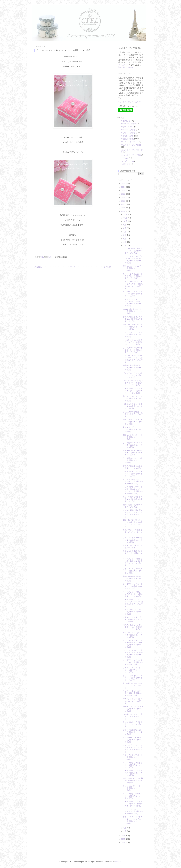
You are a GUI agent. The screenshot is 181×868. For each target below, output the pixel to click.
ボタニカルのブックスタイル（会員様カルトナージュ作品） (133, 406)
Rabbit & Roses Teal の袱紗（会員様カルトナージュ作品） (133, 780)
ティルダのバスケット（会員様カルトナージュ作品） (133, 788)
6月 (125, 235)
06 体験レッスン (127, 136)
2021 (123, 197)
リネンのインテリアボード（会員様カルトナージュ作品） (133, 619)
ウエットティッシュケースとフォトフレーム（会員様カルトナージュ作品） (133, 302)
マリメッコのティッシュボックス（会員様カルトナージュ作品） (133, 481)
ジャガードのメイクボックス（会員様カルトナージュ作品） (133, 327)
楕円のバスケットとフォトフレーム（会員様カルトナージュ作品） (133, 627)
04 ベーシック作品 (128, 130)
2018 (123, 208)
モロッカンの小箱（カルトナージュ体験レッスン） (133, 553)
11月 (125, 218)
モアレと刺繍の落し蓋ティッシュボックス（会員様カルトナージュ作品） (133, 513)
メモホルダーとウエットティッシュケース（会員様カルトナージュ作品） (133, 748)
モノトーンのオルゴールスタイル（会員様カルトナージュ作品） (133, 276)
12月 (125, 214)
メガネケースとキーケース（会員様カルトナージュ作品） (133, 670)
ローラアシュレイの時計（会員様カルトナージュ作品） (133, 612)
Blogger (118, 862)
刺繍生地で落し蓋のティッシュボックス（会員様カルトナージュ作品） (133, 523)
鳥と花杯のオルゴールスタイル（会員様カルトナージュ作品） (133, 453)
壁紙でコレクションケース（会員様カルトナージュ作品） (133, 422)
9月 (125, 225)
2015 (123, 839)
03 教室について (127, 127)
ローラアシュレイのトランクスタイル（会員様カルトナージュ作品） (133, 804)
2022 (123, 194)
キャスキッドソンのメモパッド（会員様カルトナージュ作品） (133, 474)
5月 (125, 239)
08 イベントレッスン (129, 142)
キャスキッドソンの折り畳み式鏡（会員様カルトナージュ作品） (133, 693)
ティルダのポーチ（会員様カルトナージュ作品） (133, 724)
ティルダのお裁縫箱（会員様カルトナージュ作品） (133, 414)
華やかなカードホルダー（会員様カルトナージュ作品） (133, 268)
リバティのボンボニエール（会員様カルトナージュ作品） (133, 796)
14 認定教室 (125, 164)
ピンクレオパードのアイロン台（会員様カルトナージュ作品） (133, 294)
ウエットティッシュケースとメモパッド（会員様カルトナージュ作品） (133, 285)
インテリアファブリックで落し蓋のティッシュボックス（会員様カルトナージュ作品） (133, 490)
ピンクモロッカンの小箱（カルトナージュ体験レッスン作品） (133, 375)
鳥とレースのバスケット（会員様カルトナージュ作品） (133, 398)
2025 (123, 183)
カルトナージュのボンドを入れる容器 (133, 547)
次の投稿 (38, 267)
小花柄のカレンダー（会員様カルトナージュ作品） (133, 716)
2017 (123, 211)
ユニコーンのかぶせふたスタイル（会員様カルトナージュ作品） (133, 251)
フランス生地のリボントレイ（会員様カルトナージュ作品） (133, 540)
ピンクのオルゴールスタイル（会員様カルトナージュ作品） (133, 445)
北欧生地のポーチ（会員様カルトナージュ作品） (133, 686)
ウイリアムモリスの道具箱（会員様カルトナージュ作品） (133, 571)
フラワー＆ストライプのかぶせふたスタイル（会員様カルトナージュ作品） (133, 259)
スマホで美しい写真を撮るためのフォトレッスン (133, 532)
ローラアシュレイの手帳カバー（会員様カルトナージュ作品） (133, 586)
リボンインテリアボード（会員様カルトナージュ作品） (133, 757)
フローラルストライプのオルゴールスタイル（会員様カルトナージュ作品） (133, 820)
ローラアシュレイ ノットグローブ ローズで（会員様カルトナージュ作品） (133, 603)
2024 (123, 187)
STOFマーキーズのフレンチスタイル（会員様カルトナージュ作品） (133, 383)
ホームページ (124, 65)
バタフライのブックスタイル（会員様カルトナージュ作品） (133, 635)
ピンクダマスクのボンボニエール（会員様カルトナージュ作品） (133, 350)
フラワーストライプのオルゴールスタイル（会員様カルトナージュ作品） (133, 359)
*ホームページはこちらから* (130, 102)
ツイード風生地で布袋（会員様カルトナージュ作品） (133, 732)
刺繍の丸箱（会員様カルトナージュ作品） (133, 506)
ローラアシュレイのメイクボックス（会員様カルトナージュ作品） (133, 391)
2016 (123, 836)
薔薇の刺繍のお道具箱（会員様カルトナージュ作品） (133, 579)
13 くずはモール (127, 161)
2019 (123, 204)
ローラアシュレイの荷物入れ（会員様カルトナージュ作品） (133, 773)
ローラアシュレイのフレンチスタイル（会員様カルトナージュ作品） (133, 594)
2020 (123, 201)
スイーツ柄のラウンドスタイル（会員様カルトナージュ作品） (133, 499)
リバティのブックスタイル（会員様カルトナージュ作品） (133, 765)
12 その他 (125, 158)
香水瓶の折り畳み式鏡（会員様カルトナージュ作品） (133, 368)
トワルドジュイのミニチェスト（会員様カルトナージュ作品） (133, 678)
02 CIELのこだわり (128, 124)
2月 (125, 828)
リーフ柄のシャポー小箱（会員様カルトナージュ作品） (133, 460)
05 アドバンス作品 (128, 133)
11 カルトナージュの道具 (131, 155)
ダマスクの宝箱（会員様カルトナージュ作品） (133, 467)
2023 (123, 190)
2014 (123, 842)
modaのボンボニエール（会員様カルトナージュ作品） (133, 311)
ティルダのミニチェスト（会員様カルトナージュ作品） (133, 334)
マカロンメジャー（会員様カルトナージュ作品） (133, 701)
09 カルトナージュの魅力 (131, 145)
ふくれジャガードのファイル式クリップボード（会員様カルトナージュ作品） (133, 644)
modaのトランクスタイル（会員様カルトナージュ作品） (133, 709)
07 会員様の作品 (127, 139)
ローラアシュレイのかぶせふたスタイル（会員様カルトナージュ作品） (133, 562)
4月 (125, 242)
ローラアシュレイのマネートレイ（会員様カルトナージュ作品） (133, 662)
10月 (125, 221)
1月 (125, 831)
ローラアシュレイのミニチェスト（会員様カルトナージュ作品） (133, 811)
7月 (125, 232)
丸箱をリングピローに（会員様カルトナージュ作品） (133, 429)
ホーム (73, 267)
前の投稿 (107, 267)
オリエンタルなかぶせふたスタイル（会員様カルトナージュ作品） (133, 342)
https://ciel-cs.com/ (126, 67)
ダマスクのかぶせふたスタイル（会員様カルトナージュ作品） (133, 319)
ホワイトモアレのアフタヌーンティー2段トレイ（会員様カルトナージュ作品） (133, 653)
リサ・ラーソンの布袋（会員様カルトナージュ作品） (133, 740)
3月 (125, 245)
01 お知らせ (125, 121)
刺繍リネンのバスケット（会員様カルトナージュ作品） (133, 437)
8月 (125, 228)
